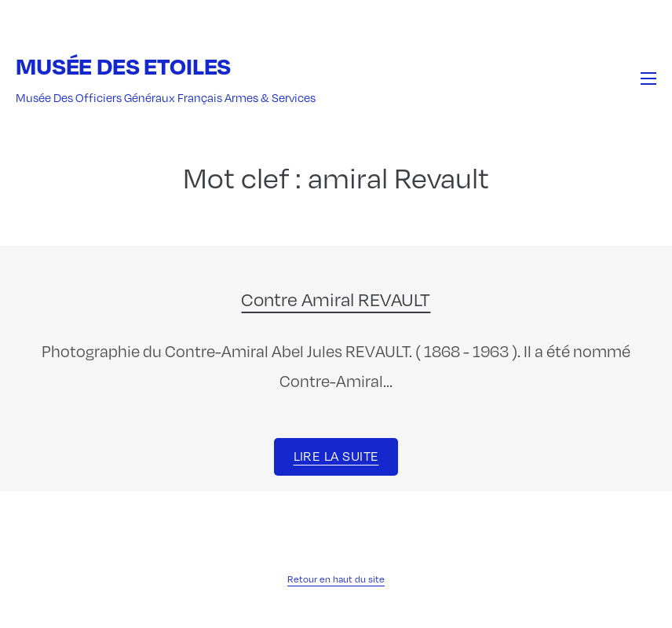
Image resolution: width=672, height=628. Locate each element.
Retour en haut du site (336, 579)
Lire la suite (336, 456)
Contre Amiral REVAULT (336, 298)
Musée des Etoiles (123, 66)
